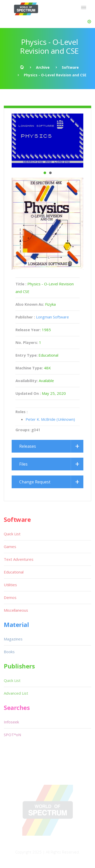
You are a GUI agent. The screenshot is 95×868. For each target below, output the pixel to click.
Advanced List (16, 693)
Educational (14, 572)
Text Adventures (19, 559)
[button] (89, 22)
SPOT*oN (12, 735)
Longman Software (52, 317)
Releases (28, 446)
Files (23, 464)
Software (70, 67)
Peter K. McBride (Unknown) (50, 419)
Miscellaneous (16, 610)
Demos (10, 597)
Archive (43, 67)
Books (9, 652)
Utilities (10, 585)
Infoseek (11, 722)
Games (10, 547)
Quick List (12, 534)
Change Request (35, 482)
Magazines (13, 639)
